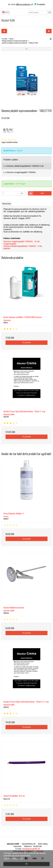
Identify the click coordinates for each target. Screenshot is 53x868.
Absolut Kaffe (8, 20)
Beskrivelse (7, 204)
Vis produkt (26, 343)
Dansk (6, 12)
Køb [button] (36, 193)
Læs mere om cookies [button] (13, 858)
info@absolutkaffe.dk (31, 849)
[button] (26, 49)
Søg (50, 12)
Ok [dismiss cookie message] (26, 864)
